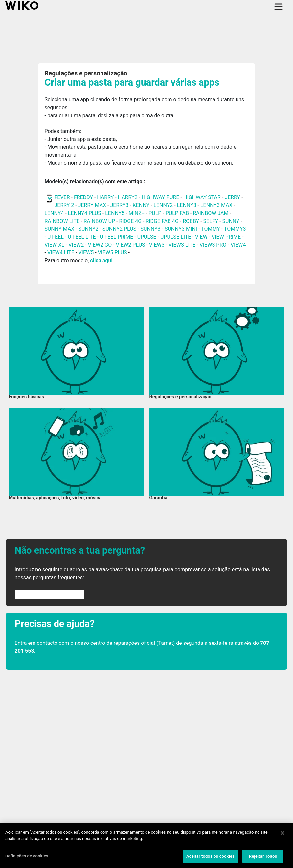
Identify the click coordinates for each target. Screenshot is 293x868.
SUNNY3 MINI (181, 229)
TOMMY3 (235, 229)
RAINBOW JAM (211, 213)
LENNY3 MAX (216, 205)
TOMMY (211, 229)
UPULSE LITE (176, 237)
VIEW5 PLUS (113, 253)
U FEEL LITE (82, 237)
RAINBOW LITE (63, 221)
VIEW (201, 237)
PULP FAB (177, 213)
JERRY (232, 197)
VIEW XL (54, 245)
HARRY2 (128, 197)
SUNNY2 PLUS (119, 229)
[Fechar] (282, 835)
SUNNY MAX (59, 229)
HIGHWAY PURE (161, 197)
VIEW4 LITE (61, 253)
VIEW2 (76, 245)
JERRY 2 (64, 205)
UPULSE (147, 237)
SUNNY (231, 221)
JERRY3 (120, 205)
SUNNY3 (151, 229)
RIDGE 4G (130, 221)
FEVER (63, 197)
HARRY (106, 197)
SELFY (212, 221)
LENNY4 (54, 213)
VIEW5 (87, 253)
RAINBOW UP (99, 221)
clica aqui (101, 261)
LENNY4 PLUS (85, 213)
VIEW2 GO (100, 245)
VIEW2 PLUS (131, 245)
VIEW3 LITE (182, 245)
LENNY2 (163, 205)
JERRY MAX (92, 205)
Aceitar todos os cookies (210, 858)
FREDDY (83, 197)
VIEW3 (157, 245)
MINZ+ (136, 213)
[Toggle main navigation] (279, 7)
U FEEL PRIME (116, 237)
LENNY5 (115, 213)
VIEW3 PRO (213, 245)
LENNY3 (187, 205)
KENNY (141, 205)
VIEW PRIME (226, 237)
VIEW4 (238, 245)
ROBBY (191, 221)
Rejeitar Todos (263, 858)
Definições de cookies (27, 858)
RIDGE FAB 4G (163, 221)
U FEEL (56, 237)
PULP (156, 213)
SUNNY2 (88, 229)
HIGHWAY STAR (203, 197)
